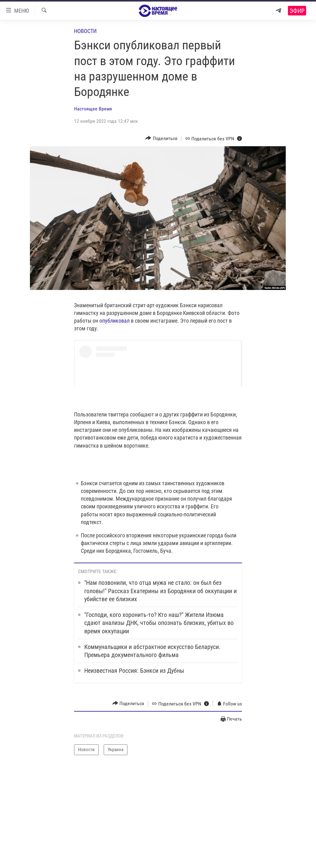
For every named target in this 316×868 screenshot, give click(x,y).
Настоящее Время (93, 109)
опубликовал (114, 321)
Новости (85, 31)
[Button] (161, 138)
